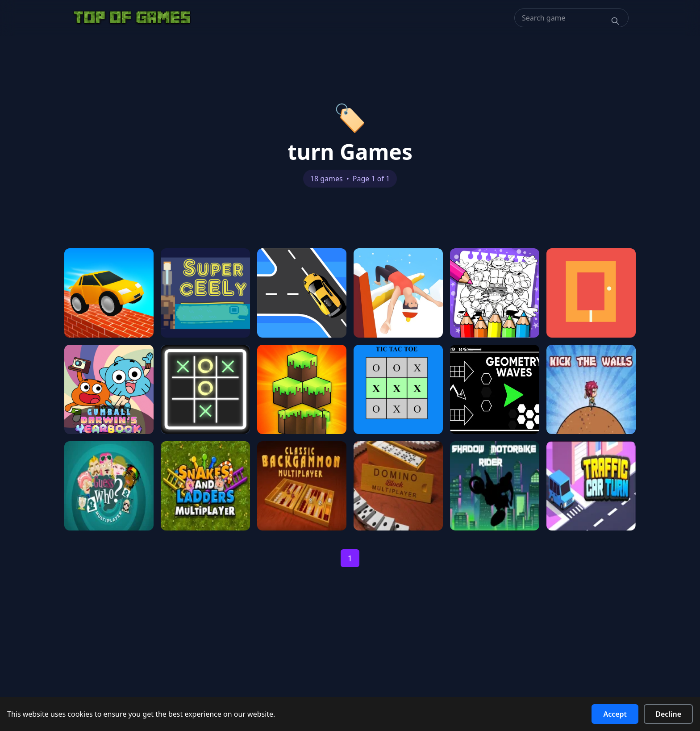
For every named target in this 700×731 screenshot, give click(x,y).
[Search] (615, 21)
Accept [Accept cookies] (615, 714)
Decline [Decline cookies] (668, 714)
